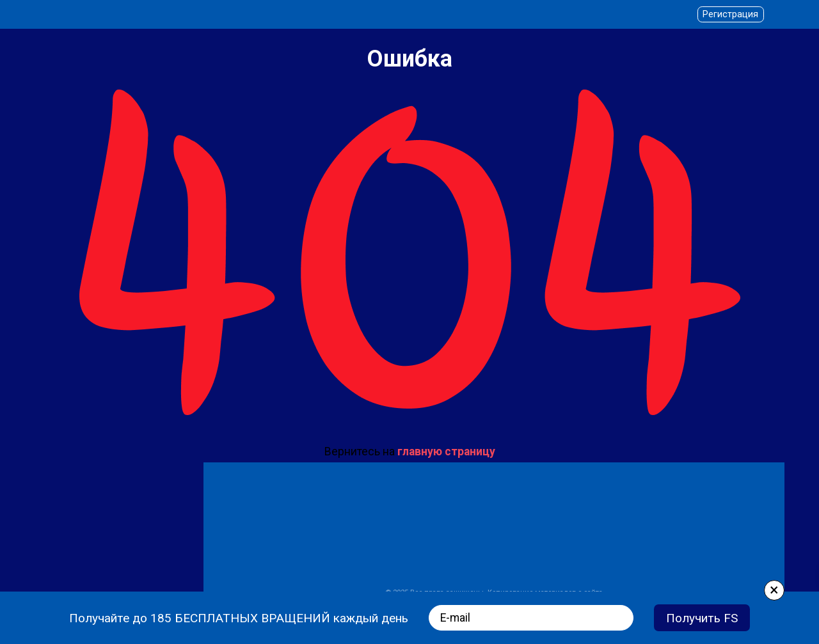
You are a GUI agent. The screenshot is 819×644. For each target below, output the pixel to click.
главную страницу (446, 452)
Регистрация (730, 14)
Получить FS (702, 618)
